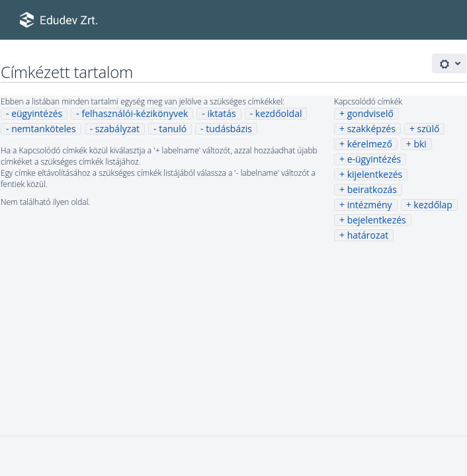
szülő (429, 129)
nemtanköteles (43, 129)
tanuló (173, 129)
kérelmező (370, 144)
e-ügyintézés (374, 159)
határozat (368, 235)
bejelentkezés (377, 220)
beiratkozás (372, 189)
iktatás (222, 113)
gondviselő (370, 113)
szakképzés (371, 129)
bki (420, 144)
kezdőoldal (279, 113)
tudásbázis (229, 129)
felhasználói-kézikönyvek (135, 113)
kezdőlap (433, 205)
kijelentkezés (375, 174)
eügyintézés (37, 113)
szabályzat (117, 129)
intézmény (370, 205)
